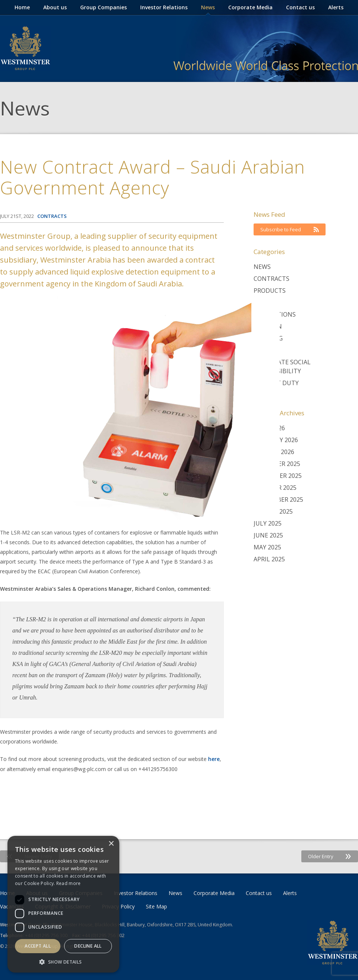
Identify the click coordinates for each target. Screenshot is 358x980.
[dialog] (63, 904)
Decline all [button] (88, 946)
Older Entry (330, 856)
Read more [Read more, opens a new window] (69, 883)
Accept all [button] (38, 946)
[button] (63, 962)
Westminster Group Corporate (25, 48)
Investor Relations (164, 7)
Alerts (336, 7)
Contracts (271, 279)
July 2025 (268, 523)
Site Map (156, 906)
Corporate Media (250, 7)
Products (270, 291)
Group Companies (103, 7)
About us (55, 7)
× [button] (111, 844)
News (208, 7)
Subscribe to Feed (290, 229)
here (214, 759)
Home (22, 7)
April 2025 (269, 559)
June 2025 (268, 535)
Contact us (300, 7)
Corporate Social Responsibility (282, 367)
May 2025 (267, 547)
